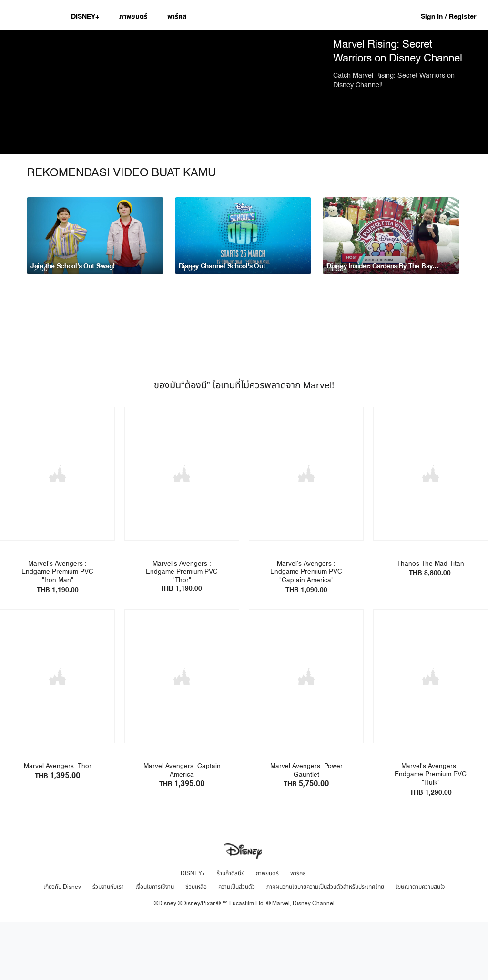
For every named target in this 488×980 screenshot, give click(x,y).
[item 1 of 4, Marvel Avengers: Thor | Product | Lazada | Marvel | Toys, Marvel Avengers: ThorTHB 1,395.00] (57, 734)
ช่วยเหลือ (196, 943)
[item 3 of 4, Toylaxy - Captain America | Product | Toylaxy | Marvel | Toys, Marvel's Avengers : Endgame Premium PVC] (306, 532)
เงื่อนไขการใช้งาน (155, 943)
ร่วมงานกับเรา (108, 943)
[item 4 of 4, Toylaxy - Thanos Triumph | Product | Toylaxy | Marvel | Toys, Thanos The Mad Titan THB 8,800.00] (431, 532)
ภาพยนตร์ (267, 930)
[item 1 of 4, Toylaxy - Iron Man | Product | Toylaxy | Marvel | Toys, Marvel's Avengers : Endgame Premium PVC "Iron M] (57, 532)
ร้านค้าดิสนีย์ (231, 930)
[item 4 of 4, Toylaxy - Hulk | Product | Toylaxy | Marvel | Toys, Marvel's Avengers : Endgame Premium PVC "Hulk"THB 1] (431, 733)
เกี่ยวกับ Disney (62, 943)
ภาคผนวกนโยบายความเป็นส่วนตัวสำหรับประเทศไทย (325, 943)
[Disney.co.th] (34, 16)
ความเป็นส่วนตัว (237, 943)
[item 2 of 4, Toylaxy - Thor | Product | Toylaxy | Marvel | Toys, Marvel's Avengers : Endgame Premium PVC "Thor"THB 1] (182, 532)
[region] (163, 121)
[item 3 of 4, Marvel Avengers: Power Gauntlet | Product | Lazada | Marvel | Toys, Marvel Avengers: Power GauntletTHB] (306, 734)
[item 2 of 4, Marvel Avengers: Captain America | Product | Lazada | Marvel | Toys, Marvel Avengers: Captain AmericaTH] (182, 734)
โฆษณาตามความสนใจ (420, 943)
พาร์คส (298, 930)
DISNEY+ (193, 930)
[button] (453, 16)
